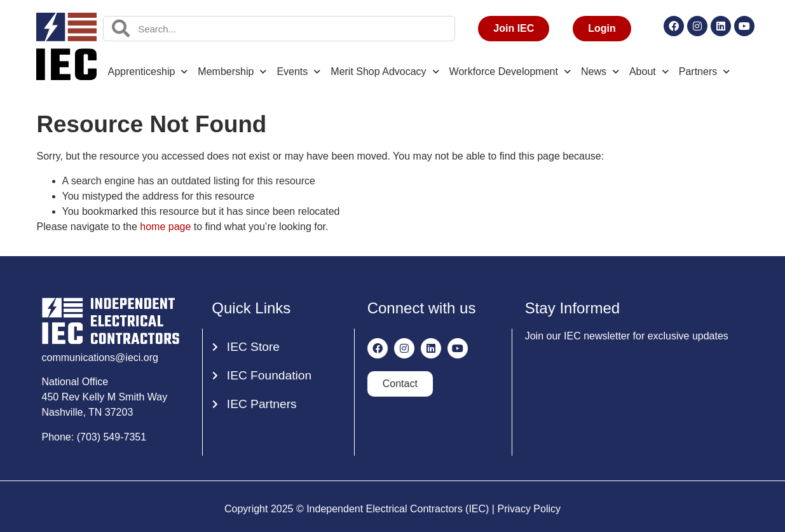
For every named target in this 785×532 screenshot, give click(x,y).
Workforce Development (510, 72)
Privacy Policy (529, 509)
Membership (232, 72)
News (600, 72)
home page (165, 227)
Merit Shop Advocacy (385, 72)
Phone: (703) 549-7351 (94, 437)
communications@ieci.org (100, 358)
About (649, 72)
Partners (704, 72)
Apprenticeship (148, 72)
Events (298, 72)
